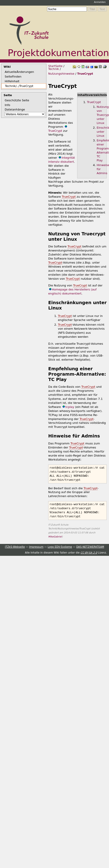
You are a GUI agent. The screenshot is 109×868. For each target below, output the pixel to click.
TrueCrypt (85, 74)
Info (7, 105)
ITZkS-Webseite (15, 547)
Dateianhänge (15, 109)
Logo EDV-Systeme (60, 547)
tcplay (70, 407)
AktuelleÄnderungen (19, 72)
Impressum (36, 547)
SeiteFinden (13, 77)
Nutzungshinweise (61, 74)
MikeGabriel (55, 536)
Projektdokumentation (58, 53)
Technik (54, 69)
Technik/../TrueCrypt (19, 86)
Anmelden (100, 2)
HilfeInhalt (12, 81)
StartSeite (55, 66)
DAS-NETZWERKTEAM (90, 547)
